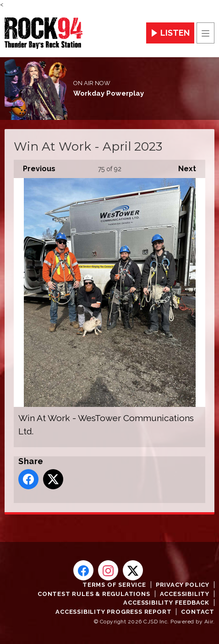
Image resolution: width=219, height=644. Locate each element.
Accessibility (185, 594)
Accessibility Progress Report (113, 612)
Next (183, 166)
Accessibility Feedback (166, 603)
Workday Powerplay (109, 93)
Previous (35, 166)
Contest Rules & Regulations (94, 594)
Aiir (209, 622)
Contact (198, 612)
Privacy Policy (183, 585)
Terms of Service (114, 585)
